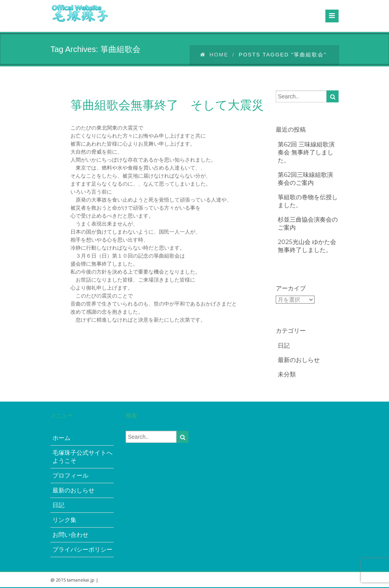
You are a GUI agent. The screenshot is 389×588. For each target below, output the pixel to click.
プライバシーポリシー (82, 549)
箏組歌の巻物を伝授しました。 (308, 201)
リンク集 (64, 520)
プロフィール (70, 475)
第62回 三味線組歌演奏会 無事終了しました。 (306, 152)
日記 (284, 345)
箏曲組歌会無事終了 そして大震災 (167, 105)
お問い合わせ (70, 535)
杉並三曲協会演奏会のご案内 (308, 223)
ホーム (61, 438)
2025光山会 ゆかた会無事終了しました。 (307, 246)
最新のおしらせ (299, 360)
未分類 (287, 374)
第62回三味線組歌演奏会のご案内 (305, 179)
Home (214, 55)
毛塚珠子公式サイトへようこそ (82, 457)
